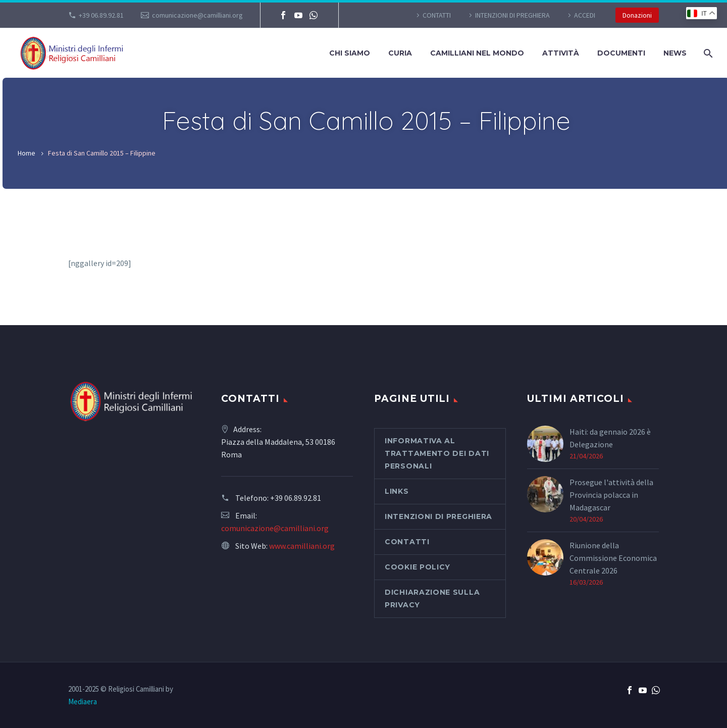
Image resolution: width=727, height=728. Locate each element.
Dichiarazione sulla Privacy (432, 599)
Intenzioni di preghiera (512, 15)
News (675, 53)
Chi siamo (350, 53)
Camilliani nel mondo (477, 53)
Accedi (585, 15)
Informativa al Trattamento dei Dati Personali (437, 453)
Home (27, 153)
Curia (400, 53)
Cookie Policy (418, 567)
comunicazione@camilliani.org (197, 15)
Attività (561, 53)
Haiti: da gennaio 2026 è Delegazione (610, 438)
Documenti (621, 53)
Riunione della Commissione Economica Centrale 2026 (613, 558)
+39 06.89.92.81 (101, 15)
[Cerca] (707, 53)
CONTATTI (437, 15)
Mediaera (83, 701)
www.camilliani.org (302, 546)
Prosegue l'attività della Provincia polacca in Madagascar (611, 495)
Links (397, 491)
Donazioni (637, 15)
